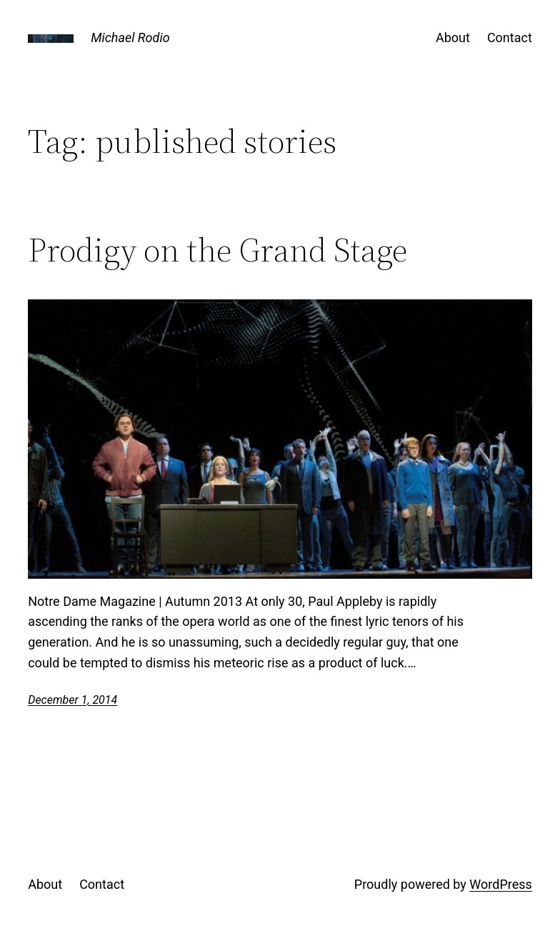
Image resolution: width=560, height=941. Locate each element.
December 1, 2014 (72, 700)
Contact (510, 38)
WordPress (500, 884)
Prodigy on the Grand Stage (217, 250)
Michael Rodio (130, 38)
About (453, 38)
